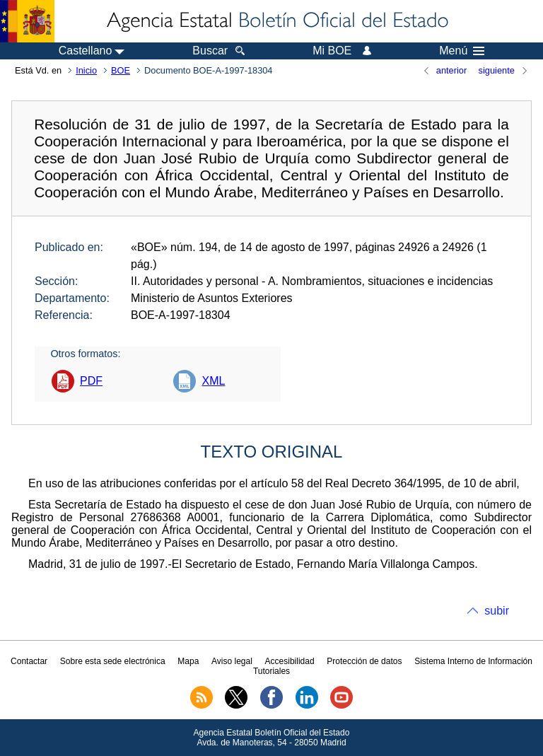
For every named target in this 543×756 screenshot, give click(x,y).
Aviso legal (232, 661)
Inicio (86, 70)
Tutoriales (271, 671)
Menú (462, 51)
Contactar (29, 661)
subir (497, 611)
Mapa (188, 661)
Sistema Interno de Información (473, 661)
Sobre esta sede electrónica (113, 661)
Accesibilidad (290, 661)
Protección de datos (364, 661)
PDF (91, 381)
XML (213, 381)
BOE (121, 70)
